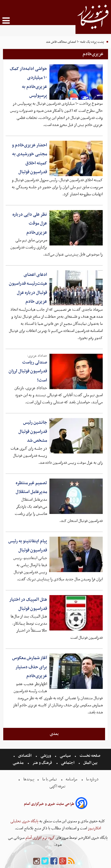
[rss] (71, 861)
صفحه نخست (90, 756)
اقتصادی (25, 756)
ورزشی (46, 756)
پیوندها (28, 779)
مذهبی (19, 763)
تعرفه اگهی (58, 786)
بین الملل (90, 763)
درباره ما (92, 779)
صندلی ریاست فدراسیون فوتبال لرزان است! (28, 371)
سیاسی (65, 756)
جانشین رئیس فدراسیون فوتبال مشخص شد (33, 431)
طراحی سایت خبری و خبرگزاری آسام (49, 804)
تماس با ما (50, 779)
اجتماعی (68, 763)
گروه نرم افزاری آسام (40, 838)
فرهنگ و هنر (42, 763)
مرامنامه (71, 779)
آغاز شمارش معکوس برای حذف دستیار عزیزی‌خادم (30, 667)
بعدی (54, 734)
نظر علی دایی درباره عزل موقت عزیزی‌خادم (30, 223)
